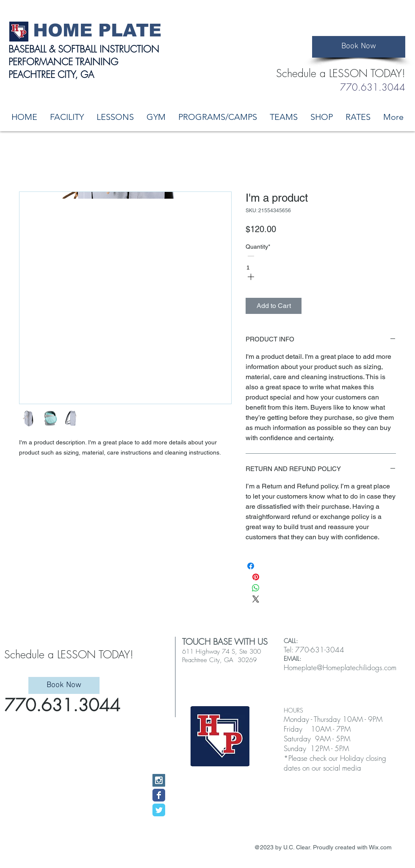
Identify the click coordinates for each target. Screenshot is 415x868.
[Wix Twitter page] (159, 810)
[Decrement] (251, 257)
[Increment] (251, 277)
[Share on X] (256, 602)
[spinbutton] (255, 268)
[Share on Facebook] (251, 569)
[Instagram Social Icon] (159, 780)
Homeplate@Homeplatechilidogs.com (340, 667)
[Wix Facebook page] (159, 795)
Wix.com (380, 847)
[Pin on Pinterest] (256, 580)
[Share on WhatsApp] (256, 591)
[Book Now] (359, 47)
